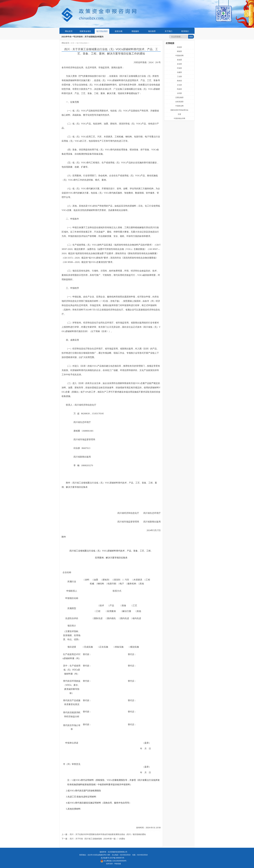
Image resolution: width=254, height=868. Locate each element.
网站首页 (69, 31)
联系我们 (185, 31)
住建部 (179, 72)
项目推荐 (152, 31)
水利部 (179, 93)
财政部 (179, 51)
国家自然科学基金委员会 (179, 110)
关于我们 (168, 31)
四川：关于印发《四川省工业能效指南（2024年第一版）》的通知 (97, 839)
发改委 (179, 60)
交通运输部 (179, 97)
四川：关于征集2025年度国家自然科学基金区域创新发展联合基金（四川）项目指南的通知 (108, 834)
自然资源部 (179, 102)
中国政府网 (179, 56)
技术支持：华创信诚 (113, 864)
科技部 (179, 47)
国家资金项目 (85, 31)
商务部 (179, 81)
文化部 (179, 85)
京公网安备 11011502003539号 (113, 861)
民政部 (179, 89)
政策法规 (119, 31)
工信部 (179, 77)
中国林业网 (179, 106)
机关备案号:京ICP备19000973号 (113, 858)
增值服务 (135, 31)
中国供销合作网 (179, 118)
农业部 (179, 64)
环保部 (179, 68)
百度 (179, 114)
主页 (72, 43)
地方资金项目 (102, 31)
